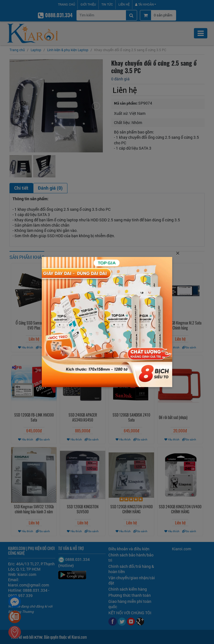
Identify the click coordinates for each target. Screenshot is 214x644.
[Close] (178, 253)
